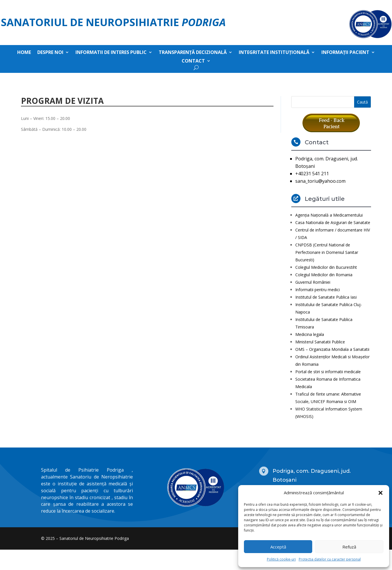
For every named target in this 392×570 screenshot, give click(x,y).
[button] (381, 493)
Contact (193, 61)
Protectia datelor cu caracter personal (330, 559)
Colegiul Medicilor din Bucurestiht (326, 267)
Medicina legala (310, 334)
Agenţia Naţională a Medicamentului (329, 215)
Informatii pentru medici (318, 290)
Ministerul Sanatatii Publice (320, 342)
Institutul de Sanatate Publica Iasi (326, 297)
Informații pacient (345, 53)
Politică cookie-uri (281, 559)
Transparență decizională (193, 53)
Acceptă (278, 547)
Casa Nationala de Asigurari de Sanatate (333, 222)
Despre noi (50, 53)
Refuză (349, 547)
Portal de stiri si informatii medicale (328, 372)
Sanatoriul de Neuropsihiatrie (113, 22)
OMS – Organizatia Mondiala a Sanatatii (332, 349)
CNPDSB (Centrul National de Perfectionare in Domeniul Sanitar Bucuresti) (327, 252)
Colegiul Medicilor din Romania (324, 275)
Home (24, 53)
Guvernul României (313, 282)
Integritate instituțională (274, 53)
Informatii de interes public (111, 53)
